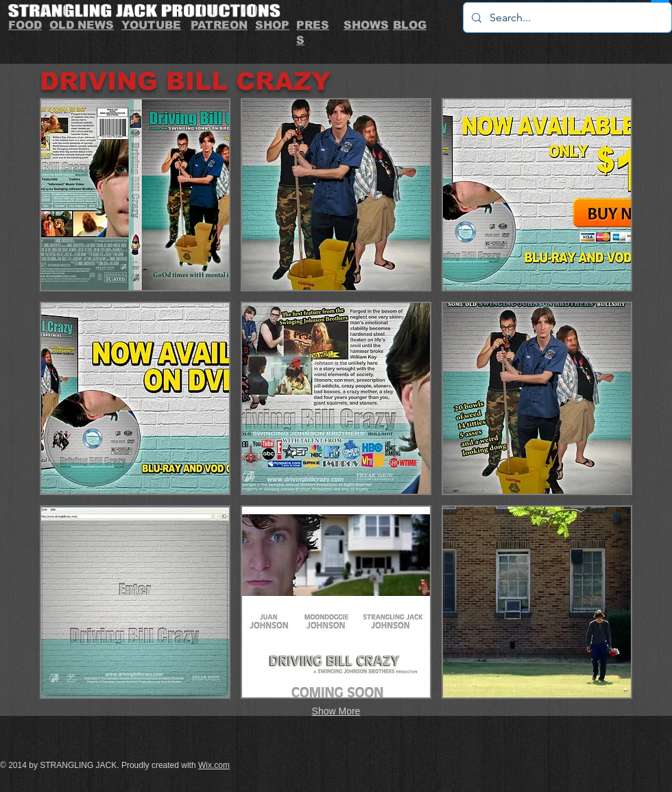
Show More (336, 711)
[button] (135, 195)
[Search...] (566, 17)
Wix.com (214, 765)
